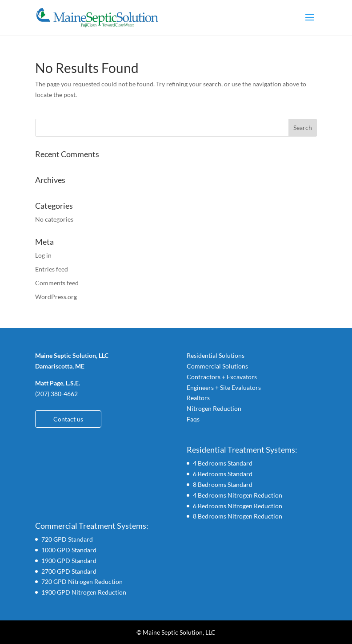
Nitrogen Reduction (214, 408)
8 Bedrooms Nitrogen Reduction (238, 516)
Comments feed (57, 283)
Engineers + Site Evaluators (224, 387)
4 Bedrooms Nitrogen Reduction (238, 495)
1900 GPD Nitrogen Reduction (84, 592)
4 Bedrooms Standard (223, 463)
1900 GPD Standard (69, 561)
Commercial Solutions (217, 366)
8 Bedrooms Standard (223, 484)
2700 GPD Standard (69, 571)
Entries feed (52, 269)
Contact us (68, 419)
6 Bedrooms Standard (223, 474)
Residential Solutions (216, 355)
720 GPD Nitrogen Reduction (82, 581)
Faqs (193, 419)
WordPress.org (56, 297)
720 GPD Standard (67, 539)
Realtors (198, 398)
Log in (43, 255)
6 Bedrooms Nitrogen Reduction (238, 506)
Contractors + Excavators (222, 377)
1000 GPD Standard (69, 550)
